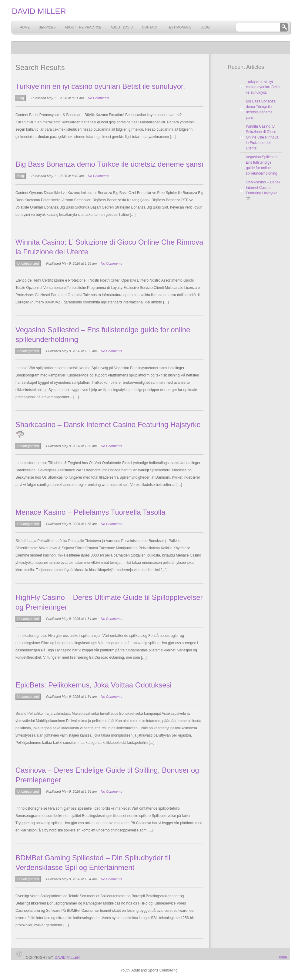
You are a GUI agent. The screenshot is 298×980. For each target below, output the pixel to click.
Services (47, 27)
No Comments (99, 98)
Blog (205, 27)
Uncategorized (28, 263)
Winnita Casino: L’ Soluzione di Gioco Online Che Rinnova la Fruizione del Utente (262, 137)
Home (25, 27)
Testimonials (179, 27)
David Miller (67, 958)
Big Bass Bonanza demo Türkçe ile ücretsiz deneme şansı (109, 164)
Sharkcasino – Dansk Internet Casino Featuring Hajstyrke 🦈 (263, 190)
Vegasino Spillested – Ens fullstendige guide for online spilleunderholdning (263, 165)
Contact (150, 27)
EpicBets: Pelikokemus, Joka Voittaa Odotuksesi (94, 685)
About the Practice (83, 27)
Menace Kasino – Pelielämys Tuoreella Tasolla (90, 512)
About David (122, 27)
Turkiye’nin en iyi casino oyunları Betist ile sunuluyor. (100, 86)
